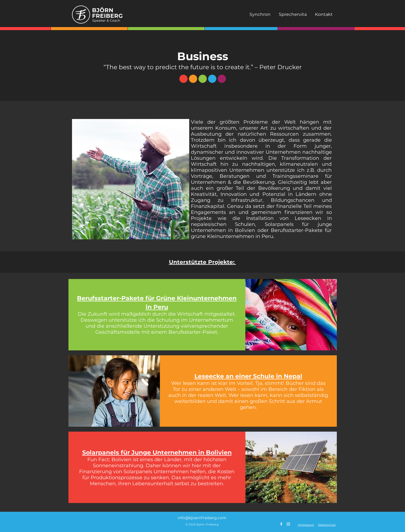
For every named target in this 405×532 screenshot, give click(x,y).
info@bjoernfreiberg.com (202, 518)
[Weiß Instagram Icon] (288, 524)
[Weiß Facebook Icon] (281, 524)
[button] (306, 525)
